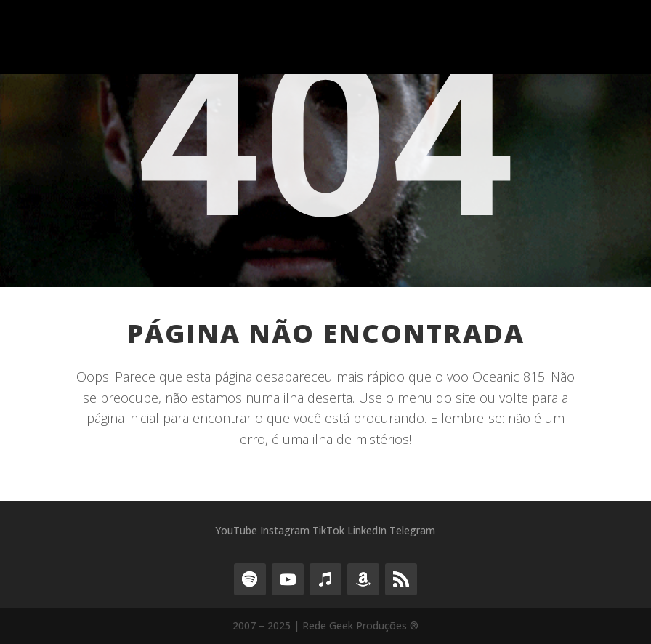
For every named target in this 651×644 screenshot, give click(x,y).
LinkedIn (367, 530)
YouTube (236, 530)
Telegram (412, 530)
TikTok (328, 530)
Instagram (285, 530)
